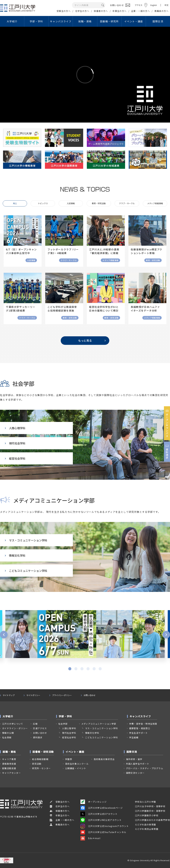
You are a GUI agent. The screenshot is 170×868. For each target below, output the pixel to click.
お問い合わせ (90, 695)
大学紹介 (12, 21)
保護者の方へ (101, 11)
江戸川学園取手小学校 (147, 815)
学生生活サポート (139, 733)
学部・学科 (36, 21)
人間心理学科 (15, 428)
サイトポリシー (33, 695)
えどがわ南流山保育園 (147, 829)
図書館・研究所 (109, 21)
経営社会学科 (15, 458)
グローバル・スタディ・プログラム (145, 768)
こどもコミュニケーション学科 (26, 571)
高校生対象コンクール (77, 764)
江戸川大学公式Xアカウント (99, 814)
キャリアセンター (11, 773)
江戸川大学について (13, 724)
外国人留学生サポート (138, 764)
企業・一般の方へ (140, 11)
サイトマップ (9, 695)
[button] (4, 635)
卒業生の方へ (119, 11)
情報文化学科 (15, 555)
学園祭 (69, 759)
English (154, 5)
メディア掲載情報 (155, 203)
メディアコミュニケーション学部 (99, 724)
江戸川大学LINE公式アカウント (101, 820)
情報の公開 (8, 733)
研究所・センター (41, 768)
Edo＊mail (90, 838)
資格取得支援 (9, 764)
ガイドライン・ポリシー (15, 728)
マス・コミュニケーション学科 (26, 540)
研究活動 (37, 764)
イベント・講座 (134, 21)
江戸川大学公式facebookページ (102, 808)
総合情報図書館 (40, 759)
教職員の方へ (161, 11)
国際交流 (158, 21)
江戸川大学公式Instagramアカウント (105, 826)
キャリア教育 (9, 759)
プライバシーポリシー (62, 695)
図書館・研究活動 (43, 752)
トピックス (43, 203)
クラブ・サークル (127, 203)
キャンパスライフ (61, 21)
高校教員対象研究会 (104, 759)
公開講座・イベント (76, 768)
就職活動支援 (9, 768)
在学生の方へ (82, 11)
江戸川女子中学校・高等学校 (150, 806)
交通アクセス (40, 728)
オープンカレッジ (93, 802)
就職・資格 (85, 21)
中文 (167, 5)
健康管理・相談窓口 (140, 728)
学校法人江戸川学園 (145, 802)
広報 (35, 724)
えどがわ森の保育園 (145, 825)
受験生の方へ (64, 11)
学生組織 (134, 737)
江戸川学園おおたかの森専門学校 (152, 820)
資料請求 (38, 737)
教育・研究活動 (99, 203)
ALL (15, 203)
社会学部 (63, 724)
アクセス (139, 5)
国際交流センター (135, 773)
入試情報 (71, 203)
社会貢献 (7, 737)
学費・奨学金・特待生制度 (143, 724)
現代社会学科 (15, 443)
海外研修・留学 (134, 759)
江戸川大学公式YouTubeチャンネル (103, 832)
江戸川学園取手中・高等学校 (150, 811)
